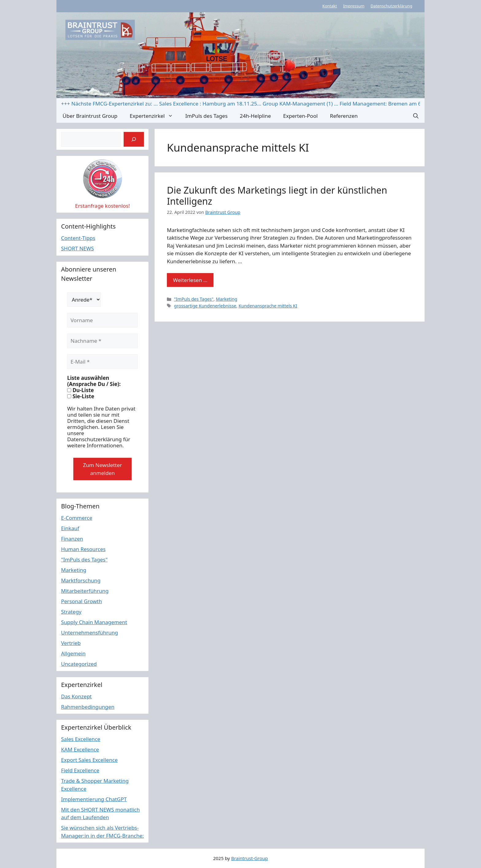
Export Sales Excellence (89, 760)
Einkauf (70, 528)
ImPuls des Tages (206, 116)
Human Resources (83, 549)
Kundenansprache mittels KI (268, 306)
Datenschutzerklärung (391, 6)
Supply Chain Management (94, 622)
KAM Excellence (80, 749)
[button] (416, 116)
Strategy (71, 612)
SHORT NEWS (77, 248)
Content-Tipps (78, 238)
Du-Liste (81, 390)
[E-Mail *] (102, 362)
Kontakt (330, 6)
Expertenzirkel (154, 116)
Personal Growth (81, 601)
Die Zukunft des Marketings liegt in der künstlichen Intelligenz (277, 196)
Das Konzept (76, 696)
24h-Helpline (255, 116)
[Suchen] (134, 139)
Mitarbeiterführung (85, 591)
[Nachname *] (102, 341)
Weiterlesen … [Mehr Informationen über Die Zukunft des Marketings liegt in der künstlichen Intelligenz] (190, 280)
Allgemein (73, 653)
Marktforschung (81, 580)
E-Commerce (77, 518)
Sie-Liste (81, 396)
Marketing (227, 299)
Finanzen (72, 539)
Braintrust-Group (249, 858)
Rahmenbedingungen (88, 707)
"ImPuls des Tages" (194, 299)
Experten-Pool (300, 116)
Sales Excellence (81, 739)
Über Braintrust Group (90, 116)
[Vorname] (102, 320)
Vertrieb (71, 643)
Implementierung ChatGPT (94, 799)
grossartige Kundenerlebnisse (205, 306)
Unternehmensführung (90, 633)
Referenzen (344, 116)
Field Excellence (80, 770)
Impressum (354, 6)
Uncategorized (79, 664)
